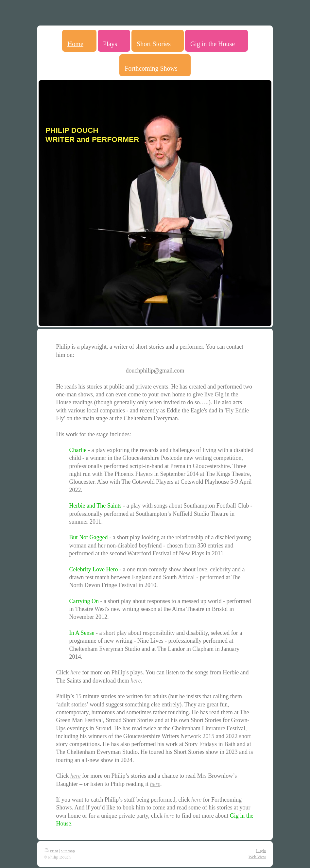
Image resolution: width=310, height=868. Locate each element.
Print (51, 851)
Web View (257, 857)
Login (261, 851)
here (75, 672)
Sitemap (68, 851)
